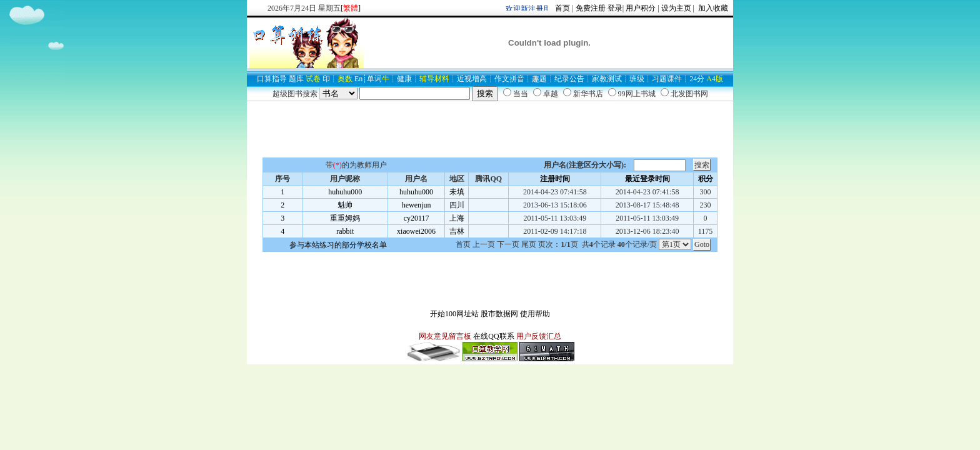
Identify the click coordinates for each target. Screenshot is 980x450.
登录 (615, 8)
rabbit (345, 231)
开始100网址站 (454, 314)
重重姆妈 (345, 218)
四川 (457, 205)
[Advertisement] (490, 129)
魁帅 (345, 205)
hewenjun (417, 205)
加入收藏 (712, 8)
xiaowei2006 (416, 231)
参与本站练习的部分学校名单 (338, 245)
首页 (562, 8)
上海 (457, 218)
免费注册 (591, 8)
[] (351, 8)
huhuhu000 (345, 192)
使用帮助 (535, 314)
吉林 (457, 231)
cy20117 (417, 218)
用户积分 (641, 8)
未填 (457, 192)
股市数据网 (499, 314)
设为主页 (676, 8)
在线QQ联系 (493, 336)
